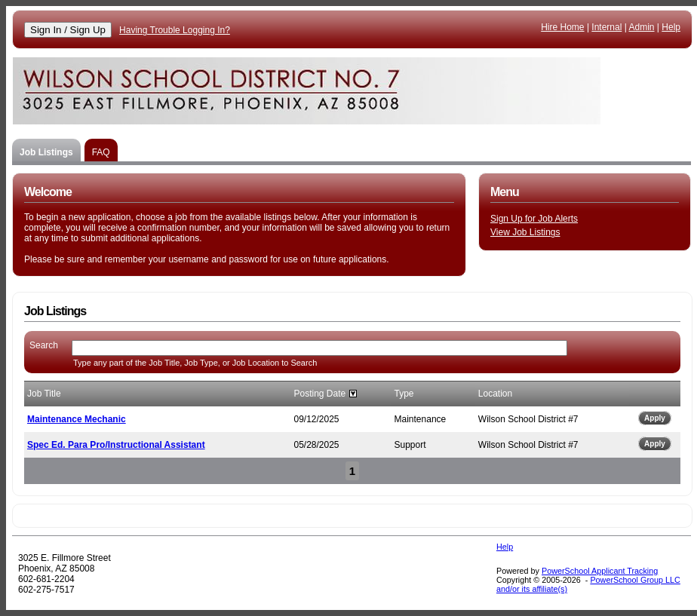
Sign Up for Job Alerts (534, 219)
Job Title (44, 394)
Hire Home (562, 27)
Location (495, 394)
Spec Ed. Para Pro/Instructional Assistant (116, 445)
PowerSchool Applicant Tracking (600, 571)
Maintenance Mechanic (77, 419)
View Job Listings (525, 232)
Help (671, 27)
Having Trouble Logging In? (175, 30)
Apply (655, 418)
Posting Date (319, 394)
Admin (642, 27)
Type (404, 394)
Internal (606, 27)
